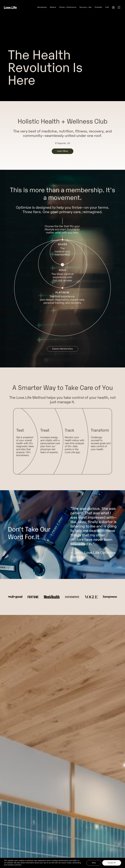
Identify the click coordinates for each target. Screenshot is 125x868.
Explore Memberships (63, 349)
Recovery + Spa (85, 7)
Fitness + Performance (68, 7)
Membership (42, 7)
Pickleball (98, 7)
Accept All (112, 863)
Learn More (63, 151)
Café (107, 7)
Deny (94, 863)
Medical (53, 7)
